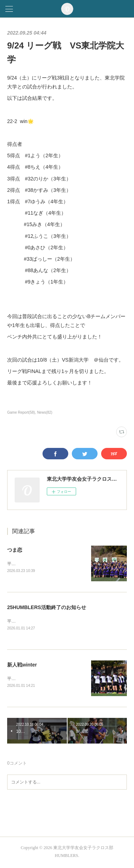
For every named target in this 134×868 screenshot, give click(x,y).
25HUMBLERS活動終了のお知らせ (47, 608)
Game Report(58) (21, 412)
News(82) (45, 412)
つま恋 (15, 550)
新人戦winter (22, 666)
